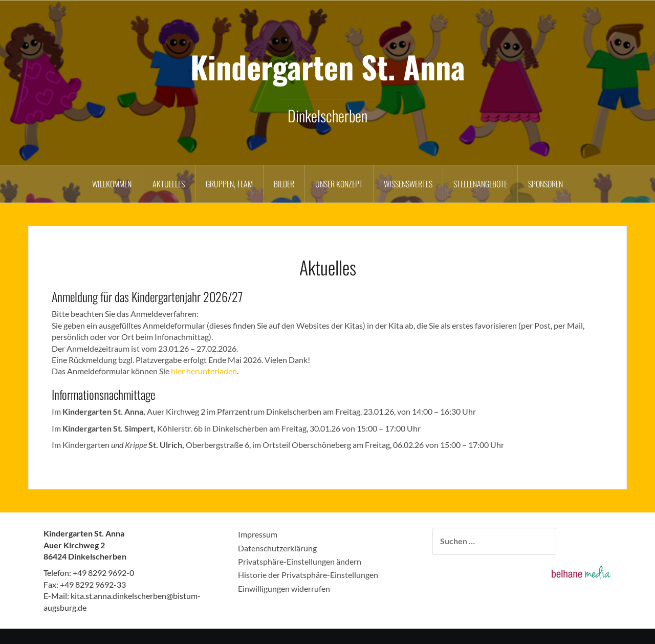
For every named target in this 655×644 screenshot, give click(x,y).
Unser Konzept (339, 184)
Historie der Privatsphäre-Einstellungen (308, 575)
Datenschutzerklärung (277, 548)
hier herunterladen (204, 371)
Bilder (284, 184)
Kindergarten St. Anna (328, 66)
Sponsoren (545, 184)
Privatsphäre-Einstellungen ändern (300, 561)
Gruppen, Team (229, 184)
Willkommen (112, 184)
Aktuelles (169, 184)
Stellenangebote (480, 184)
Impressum (258, 534)
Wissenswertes (408, 184)
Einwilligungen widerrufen (284, 588)
